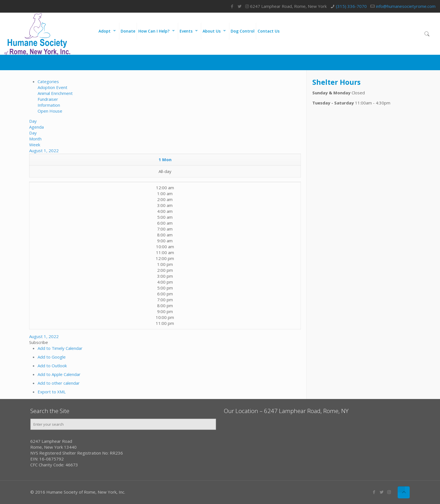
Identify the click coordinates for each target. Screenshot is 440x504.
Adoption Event (52, 87)
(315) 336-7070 (351, 6)
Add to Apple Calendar (59, 374)
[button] (39, 342)
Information (49, 105)
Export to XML (52, 392)
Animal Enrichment (55, 93)
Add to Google (52, 357)
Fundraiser (48, 99)
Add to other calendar (59, 383)
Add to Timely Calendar (60, 348)
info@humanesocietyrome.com (406, 6)
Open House (50, 111)
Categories (48, 81)
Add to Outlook (52, 366)
